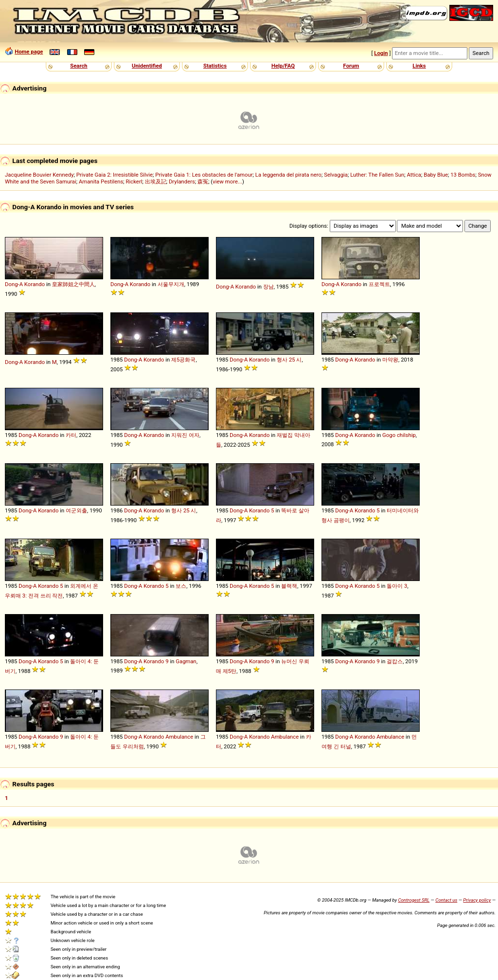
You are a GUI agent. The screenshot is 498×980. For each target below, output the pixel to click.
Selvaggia (336, 175)
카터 (71, 435)
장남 (268, 287)
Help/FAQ (283, 66)
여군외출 (76, 510)
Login (381, 53)
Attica (414, 175)
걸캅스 (395, 661)
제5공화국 (183, 360)
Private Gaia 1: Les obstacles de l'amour (204, 175)
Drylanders (182, 181)
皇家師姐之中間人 (73, 284)
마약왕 (390, 360)
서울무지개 (171, 284)
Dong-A (14, 284)
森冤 (203, 181)
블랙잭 (289, 586)
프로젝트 (379, 284)
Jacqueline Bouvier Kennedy (39, 175)
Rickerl (134, 181)
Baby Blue (436, 175)
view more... (227, 181)
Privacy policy (477, 900)
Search (79, 66)
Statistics (215, 66)
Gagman (186, 661)
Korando (35, 284)
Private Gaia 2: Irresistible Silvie (115, 175)
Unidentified (147, 66)
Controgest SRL (414, 900)
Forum (351, 66)
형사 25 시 (289, 360)
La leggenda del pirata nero (288, 175)
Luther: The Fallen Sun (377, 175)
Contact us (446, 900)
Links (419, 66)
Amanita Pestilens (101, 181)
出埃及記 (156, 181)
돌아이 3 (397, 586)
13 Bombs (463, 175)
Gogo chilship (399, 435)
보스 (181, 586)
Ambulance (179, 737)
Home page (29, 52)
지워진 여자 (185, 435)
